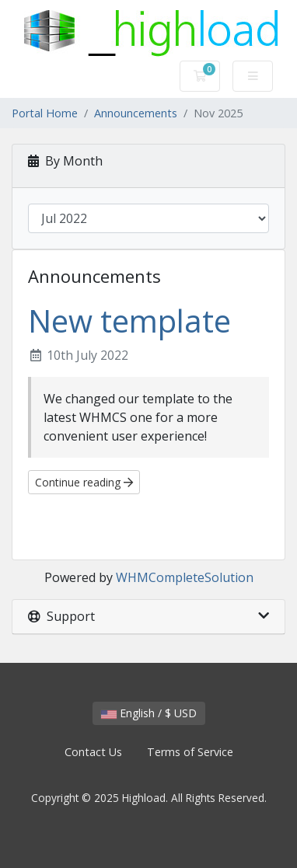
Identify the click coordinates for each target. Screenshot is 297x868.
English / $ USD (149, 713)
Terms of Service (190, 752)
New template (129, 321)
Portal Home (45, 113)
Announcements (136, 113)
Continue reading (84, 482)
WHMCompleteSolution (185, 577)
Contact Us (93, 752)
